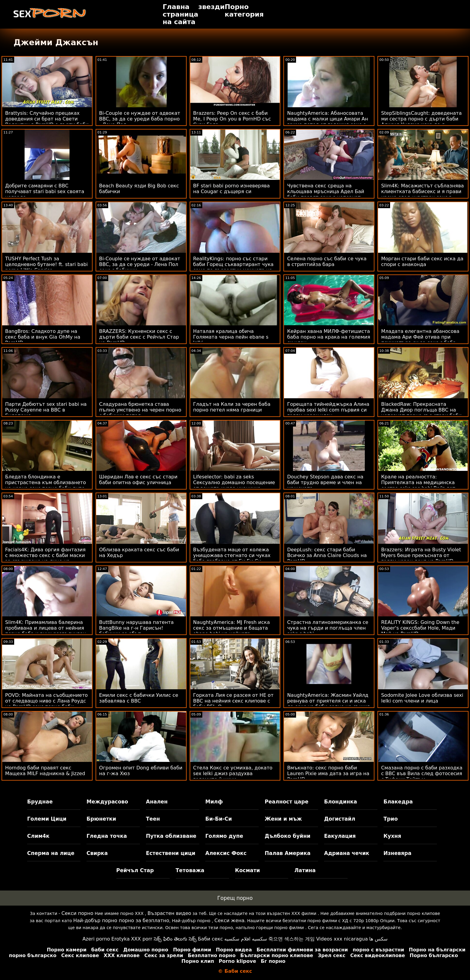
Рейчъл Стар (135, 870)
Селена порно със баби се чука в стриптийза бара (327, 261)
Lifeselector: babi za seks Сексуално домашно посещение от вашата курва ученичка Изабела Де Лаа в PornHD (234, 485)
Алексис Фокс (226, 853)
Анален (157, 802)
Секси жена (229, 921)
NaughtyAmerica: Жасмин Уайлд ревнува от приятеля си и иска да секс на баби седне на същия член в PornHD (328, 704)
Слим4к (38, 836)
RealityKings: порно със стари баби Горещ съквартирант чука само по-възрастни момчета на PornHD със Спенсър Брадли (233, 267)
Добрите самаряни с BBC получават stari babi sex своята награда (45, 191)
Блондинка (341, 802)
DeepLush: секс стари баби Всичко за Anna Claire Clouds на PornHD (327, 555)
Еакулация (340, 836)
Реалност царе (287, 802)
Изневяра (397, 853)
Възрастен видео (169, 913)
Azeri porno (96, 939)
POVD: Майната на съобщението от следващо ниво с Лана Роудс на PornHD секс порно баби (46, 701)
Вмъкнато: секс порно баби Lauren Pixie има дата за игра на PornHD (328, 773)
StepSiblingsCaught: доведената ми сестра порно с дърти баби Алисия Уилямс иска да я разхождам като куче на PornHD (422, 122)
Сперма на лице (51, 853)
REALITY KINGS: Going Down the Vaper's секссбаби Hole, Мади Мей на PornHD (420, 628)
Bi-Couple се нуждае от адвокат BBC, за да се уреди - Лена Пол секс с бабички (140, 264)
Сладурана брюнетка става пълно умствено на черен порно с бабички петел (140, 410)
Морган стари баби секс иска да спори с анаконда (422, 261)
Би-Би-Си (219, 819)
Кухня (392, 836)
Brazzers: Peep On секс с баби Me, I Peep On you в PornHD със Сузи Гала (232, 119)
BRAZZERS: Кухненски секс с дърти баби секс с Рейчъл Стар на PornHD (139, 337)
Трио (391, 819)
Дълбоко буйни (288, 836)
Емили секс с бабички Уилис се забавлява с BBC (139, 698)
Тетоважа (190, 870)
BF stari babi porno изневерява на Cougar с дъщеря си (232, 189)
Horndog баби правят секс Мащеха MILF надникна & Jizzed (45, 771)
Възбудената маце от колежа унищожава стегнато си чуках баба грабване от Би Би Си (232, 555)
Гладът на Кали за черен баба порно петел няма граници (232, 407)
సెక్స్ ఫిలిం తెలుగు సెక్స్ (175, 939)
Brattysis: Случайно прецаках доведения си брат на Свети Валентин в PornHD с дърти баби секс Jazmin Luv (47, 122)
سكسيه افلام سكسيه (246, 939)
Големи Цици (47, 819)
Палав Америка (288, 853)
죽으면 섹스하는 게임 (292, 939)
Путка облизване (171, 836)
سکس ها (379, 939)
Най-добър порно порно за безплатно (121, 921)
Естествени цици (171, 853)
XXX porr (142, 939)
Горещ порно (235, 898)
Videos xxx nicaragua (342, 939)
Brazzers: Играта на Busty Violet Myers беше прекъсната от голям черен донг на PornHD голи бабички (421, 558)
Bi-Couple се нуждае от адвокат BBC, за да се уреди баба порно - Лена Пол (140, 119)
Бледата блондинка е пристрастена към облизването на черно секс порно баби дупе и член (46, 485)
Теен (153, 819)
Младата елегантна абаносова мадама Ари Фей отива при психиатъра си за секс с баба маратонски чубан (420, 340)
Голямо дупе (224, 836)
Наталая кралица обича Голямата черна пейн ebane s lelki (231, 337)
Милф (214, 802)
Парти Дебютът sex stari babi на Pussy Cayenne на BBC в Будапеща (46, 410)
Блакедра (398, 802)
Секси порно (77, 913)
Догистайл (340, 819)
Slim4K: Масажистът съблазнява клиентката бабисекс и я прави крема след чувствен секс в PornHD (422, 194)
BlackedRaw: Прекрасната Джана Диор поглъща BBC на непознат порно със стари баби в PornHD (421, 413)
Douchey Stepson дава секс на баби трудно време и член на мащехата (325, 482)
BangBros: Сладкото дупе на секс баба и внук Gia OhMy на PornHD (43, 337)
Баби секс (210, 939)
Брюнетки (101, 819)
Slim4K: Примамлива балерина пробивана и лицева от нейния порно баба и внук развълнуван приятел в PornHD (46, 631)
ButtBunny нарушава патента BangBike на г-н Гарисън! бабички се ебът (136, 628)
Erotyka (120, 939)
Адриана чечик (347, 853)
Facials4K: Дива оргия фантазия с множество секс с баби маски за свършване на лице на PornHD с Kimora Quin (45, 558)
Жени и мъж (283, 819)
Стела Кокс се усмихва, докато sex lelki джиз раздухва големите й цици (233, 773)
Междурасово (107, 802)
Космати (248, 870)
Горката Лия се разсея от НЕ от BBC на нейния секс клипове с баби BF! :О (233, 701)
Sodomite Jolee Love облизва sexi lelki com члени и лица (422, 698)
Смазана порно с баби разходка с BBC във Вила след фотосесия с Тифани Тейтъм (422, 773)
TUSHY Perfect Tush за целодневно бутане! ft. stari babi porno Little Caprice (46, 264)
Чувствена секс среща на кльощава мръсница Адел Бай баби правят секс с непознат (326, 191)
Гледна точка (107, 836)
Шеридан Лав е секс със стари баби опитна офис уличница (138, 480)
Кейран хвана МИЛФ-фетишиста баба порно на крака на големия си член (328, 337)
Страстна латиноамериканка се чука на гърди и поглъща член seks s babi (328, 628)
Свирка (97, 853)
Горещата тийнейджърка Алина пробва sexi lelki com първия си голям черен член (328, 410)
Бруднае (40, 802)
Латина (305, 870)
